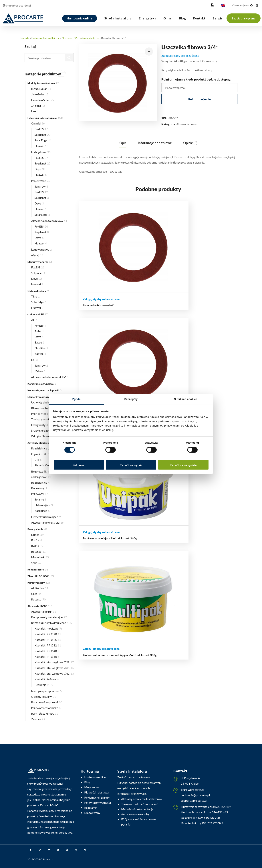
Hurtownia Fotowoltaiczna (45, 38)
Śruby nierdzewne (44, 430)
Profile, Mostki (43, 414)
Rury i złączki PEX (44, 713)
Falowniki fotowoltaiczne (45, 118)
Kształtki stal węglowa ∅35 (54, 668)
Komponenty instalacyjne (49, 617)
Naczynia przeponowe (46, 691)
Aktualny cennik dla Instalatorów (142, 799)
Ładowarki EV (38, 314)
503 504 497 (223, 807)
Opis (123, 143)
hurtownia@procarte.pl (195, 796)
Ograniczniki (41, 454)
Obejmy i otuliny (43, 697)
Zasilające (42, 511)
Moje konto (92, 787)
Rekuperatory (38, 569)
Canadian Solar (42, 100)
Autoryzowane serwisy (135, 814)
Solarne (40, 499)
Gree (36, 594)
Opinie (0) (190, 143)
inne (35, 111)
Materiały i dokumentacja (137, 809)
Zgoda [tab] (76, 399)
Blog (87, 782)
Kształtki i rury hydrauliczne (51, 623)
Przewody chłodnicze (46, 708)
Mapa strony (92, 813)
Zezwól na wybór (131, 465)
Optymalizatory (38, 291)
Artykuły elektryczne (42, 443)
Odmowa (79, 465)
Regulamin (91, 808)
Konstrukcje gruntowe (42, 384)
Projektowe (41, 181)
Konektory (39, 488)
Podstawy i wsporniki (47, 702)
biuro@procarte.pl (192, 790)
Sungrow (41, 186)
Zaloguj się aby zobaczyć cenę (180, 56)
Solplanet (42, 135)
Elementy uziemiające (46, 517)
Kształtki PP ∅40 (47, 651)
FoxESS (41, 129)
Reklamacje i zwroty (97, 797)
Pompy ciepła (37, 529)
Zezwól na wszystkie (183, 465)
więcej (37, 255)
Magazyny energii (40, 262)
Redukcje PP (44, 685)
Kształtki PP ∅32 (48, 645)
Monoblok (40, 557)
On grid (38, 123)
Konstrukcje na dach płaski (44, 390)
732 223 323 (215, 824)
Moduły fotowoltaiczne (43, 83)
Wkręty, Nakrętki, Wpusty (49, 436)
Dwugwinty (40, 425)
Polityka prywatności (98, 802)
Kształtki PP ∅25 (48, 640)
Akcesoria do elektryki (47, 522)
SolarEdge (43, 140)
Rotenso (38, 551)
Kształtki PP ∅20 (48, 634)
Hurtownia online (95, 777)
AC (35, 320)
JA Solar (38, 106)
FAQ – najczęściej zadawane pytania (139, 822)
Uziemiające (44, 505)
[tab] (123, 143)
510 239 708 (212, 818)
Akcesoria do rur (90, 38)
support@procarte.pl (194, 801)
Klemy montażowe (45, 408)
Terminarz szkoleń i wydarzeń (140, 804)
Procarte (25, 38)
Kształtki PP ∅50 (47, 657)
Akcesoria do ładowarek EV (50, 377)
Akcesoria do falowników (49, 221)
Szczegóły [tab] (131, 399)
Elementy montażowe (42, 397)
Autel (39, 331)
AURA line (40, 588)
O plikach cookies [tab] (185, 399)
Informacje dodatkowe (155, 143)
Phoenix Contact (46, 465)
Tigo (35, 296)
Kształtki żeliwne (47, 679)
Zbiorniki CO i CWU (41, 576)
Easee (39, 342)
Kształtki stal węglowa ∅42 (54, 673)
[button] (244, 18)
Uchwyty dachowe (44, 402)
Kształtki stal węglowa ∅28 (54, 662)
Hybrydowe (41, 152)
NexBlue (41, 348)
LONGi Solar (41, 89)
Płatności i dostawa (96, 792)
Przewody (40, 494)
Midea (37, 535)
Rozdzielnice (40, 482)
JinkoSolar (40, 94)
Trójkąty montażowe (45, 419)
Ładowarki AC (41, 249)
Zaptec (40, 354)
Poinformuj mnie (200, 99)
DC (34, 360)
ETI (38, 460)
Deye (40, 169)
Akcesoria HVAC (70, 38)
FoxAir (37, 540)
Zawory (38, 719)
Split (36, 563)
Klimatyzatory (39, 583)
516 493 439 (220, 813)
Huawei (41, 146)
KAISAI (37, 546)
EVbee (40, 371)
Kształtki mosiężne (49, 628)
